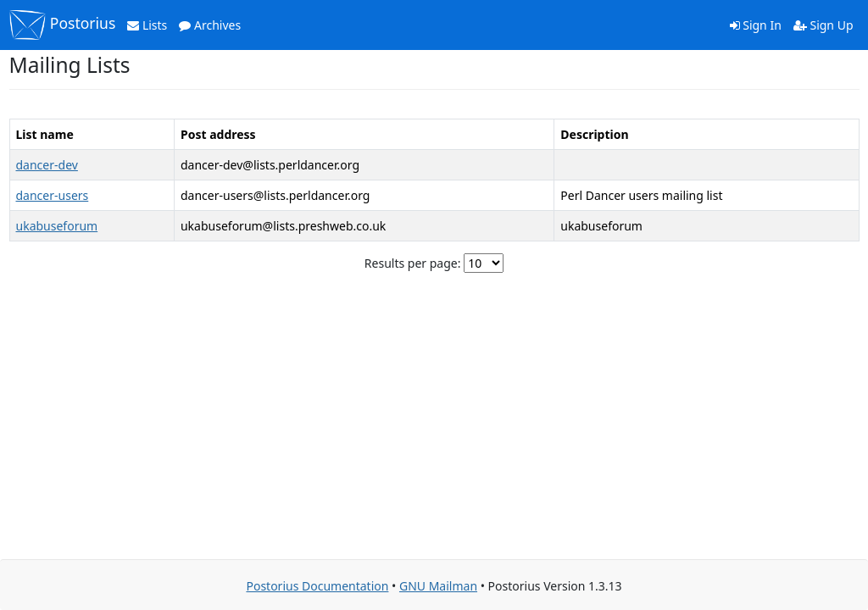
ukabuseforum (57, 226)
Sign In (756, 25)
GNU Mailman (438, 586)
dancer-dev (47, 165)
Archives (210, 25)
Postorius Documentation (317, 586)
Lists (147, 25)
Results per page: (413, 263)
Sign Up (823, 25)
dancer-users (53, 195)
